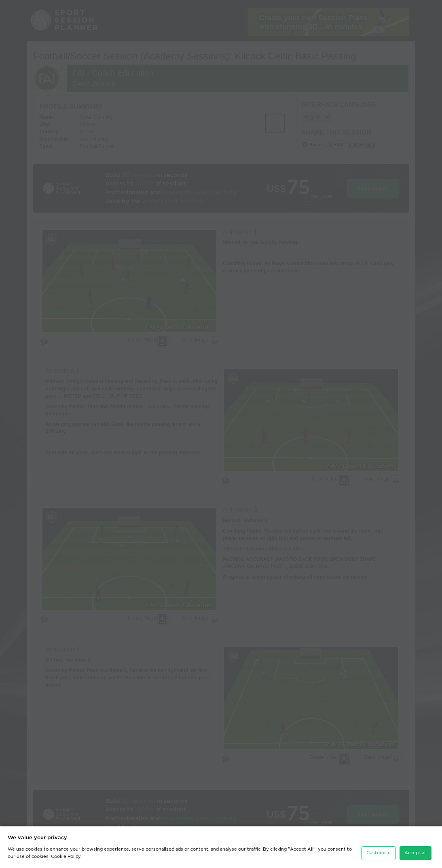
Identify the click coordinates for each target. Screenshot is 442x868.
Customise (379, 853)
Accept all (416, 853)
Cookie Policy (66, 856)
